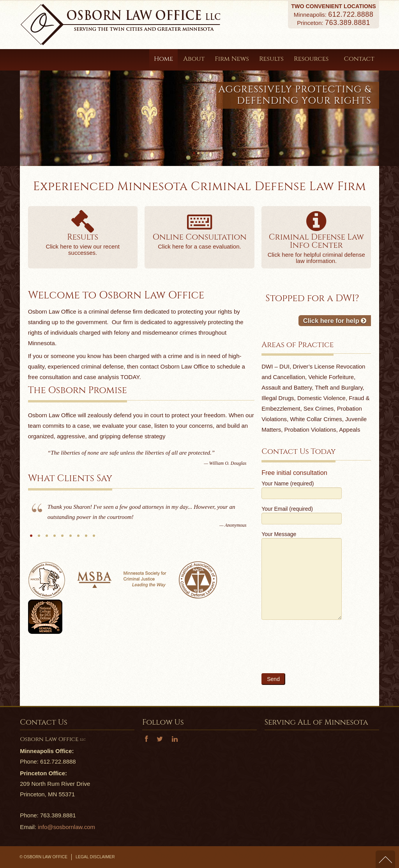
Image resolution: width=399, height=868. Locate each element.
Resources (314, 59)
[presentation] (321, 651)
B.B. (94, 538)
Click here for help (335, 321)
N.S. (78, 538)
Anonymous (31, 538)
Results (271, 59)
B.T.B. (47, 538)
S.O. (39, 538)
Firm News (232, 59)
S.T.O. (55, 538)
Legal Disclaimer (95, 857)
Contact (359, 59)
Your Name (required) (302, 489)
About (194, 59)
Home (163, 59)
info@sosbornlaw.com (66, 827)
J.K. (62, 538)
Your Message (302, 557)
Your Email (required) (302, 514)
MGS (71, 538)
